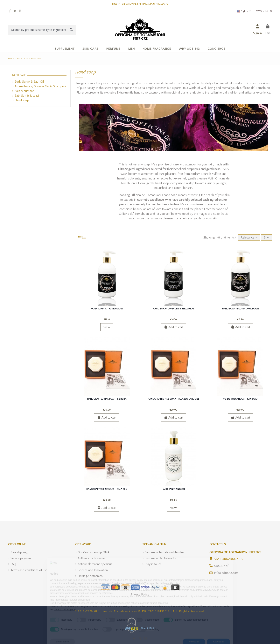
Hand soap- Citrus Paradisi (107, 309)
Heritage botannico (90, 576)
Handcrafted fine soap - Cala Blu (107, 489)
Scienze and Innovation (93, 570)
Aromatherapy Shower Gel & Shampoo (40, 86)
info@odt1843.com (226, 573)
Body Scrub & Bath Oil (29, 82)
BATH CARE (19, 75)
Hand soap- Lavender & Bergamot (173, 309)
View (107, 327)
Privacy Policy (140, 595)
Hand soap (22, 100)
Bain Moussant (24, 91)
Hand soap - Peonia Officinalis (240, 309)
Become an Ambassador (161, 558)
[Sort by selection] (249, 238)
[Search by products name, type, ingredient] (71, 30)
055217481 (221, 566)
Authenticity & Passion (92, 558)
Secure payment (21, 558)
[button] (90, 49)
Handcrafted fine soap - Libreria (107, 399)
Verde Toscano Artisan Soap (240, 399)
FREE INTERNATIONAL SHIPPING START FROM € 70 (140, 4)
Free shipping (19, 552)
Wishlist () (264, 11)
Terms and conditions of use (29, 570)
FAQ (13, 564)
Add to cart (174, 327)
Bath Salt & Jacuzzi (27, 96)
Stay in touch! (154, 564)
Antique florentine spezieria (95, 564)
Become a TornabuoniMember (164, 552)
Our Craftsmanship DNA (93, 552)
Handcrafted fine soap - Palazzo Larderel (174, 399)
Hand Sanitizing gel (173, 489)
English (244, 11)
